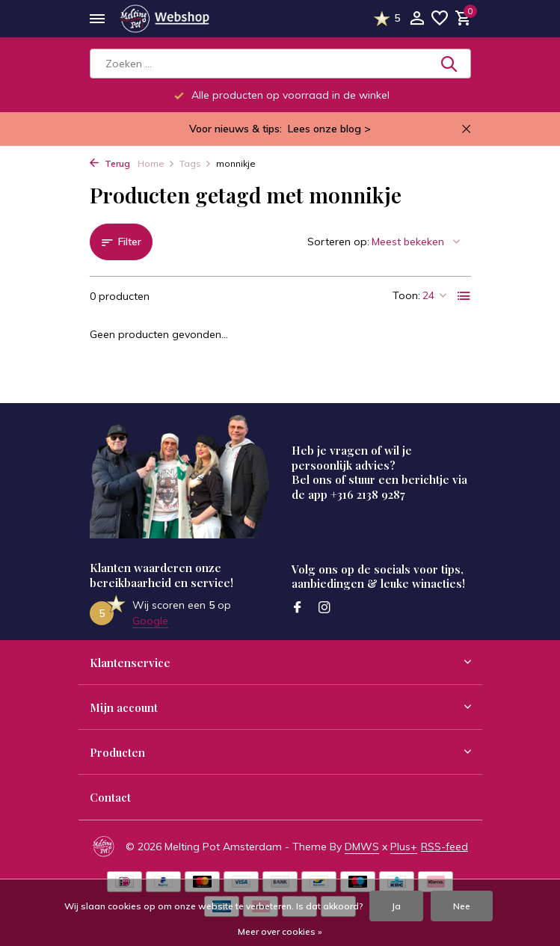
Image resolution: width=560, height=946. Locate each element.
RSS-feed (444, 847)
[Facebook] (298, 608)
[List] (464, 296)
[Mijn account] (417, 19)
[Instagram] (324, 608)
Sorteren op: (338, 242)
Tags (196, 163)
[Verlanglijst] (440, 19)
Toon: (406, 295)
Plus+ (404, 847)
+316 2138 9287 (368, 494)
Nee (462, 906)
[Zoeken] (280, 64)
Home (156, 163)
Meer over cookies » (280, 931)
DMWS (362, 847)
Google (150, 621)
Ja (396, 906)
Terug (110, 163)
